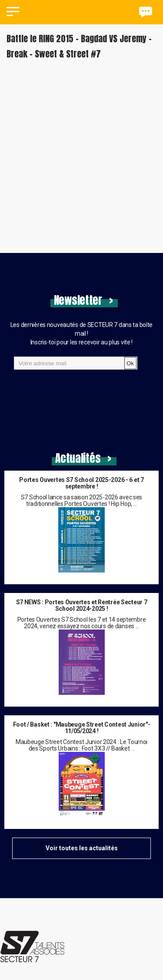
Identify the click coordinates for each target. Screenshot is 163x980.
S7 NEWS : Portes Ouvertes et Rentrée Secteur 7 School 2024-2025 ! (82, 606)
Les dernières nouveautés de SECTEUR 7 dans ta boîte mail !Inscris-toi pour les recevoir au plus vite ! (81, 333)
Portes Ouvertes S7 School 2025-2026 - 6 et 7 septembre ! (81, 483)
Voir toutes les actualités (82, 848)
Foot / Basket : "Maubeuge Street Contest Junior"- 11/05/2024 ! (82, 728)
